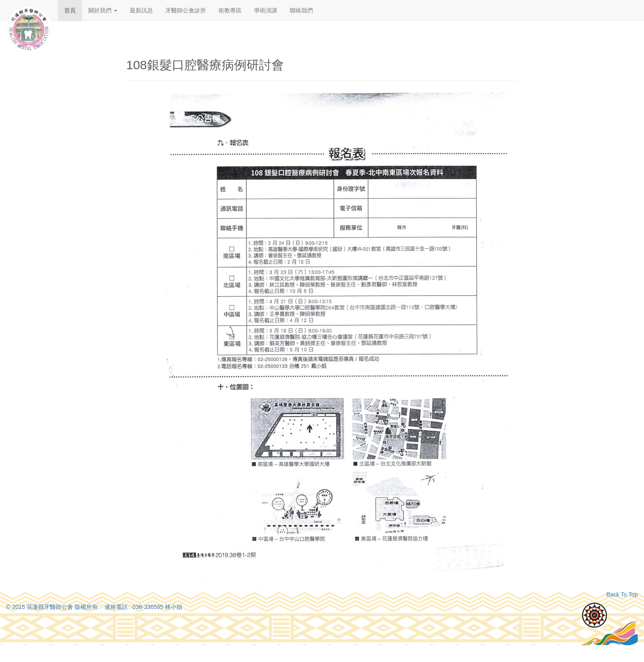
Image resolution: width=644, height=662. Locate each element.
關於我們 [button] (103, 10)
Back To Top (622, 594)
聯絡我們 (301, 10)
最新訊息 (141, 10)
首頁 (70, 10)
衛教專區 (230, 10)
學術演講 (266, 10)
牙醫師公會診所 (186, 10)
